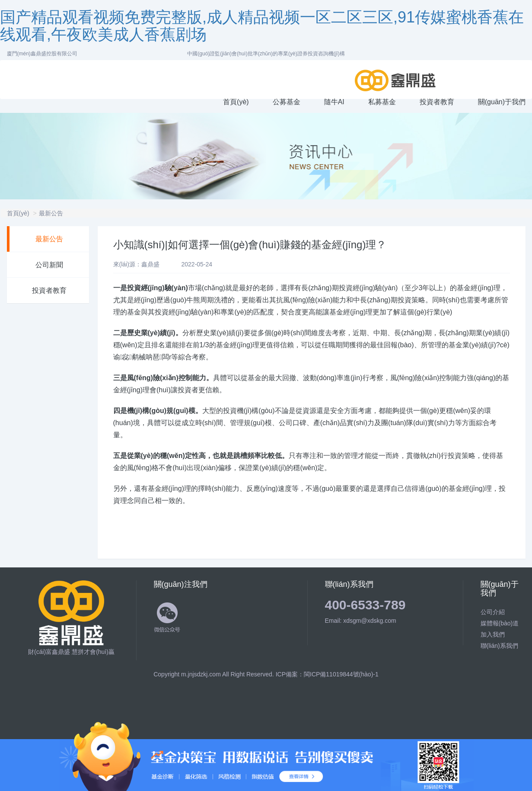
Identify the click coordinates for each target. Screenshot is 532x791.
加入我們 (493, 634)
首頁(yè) (18, 213)
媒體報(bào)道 (500, 623)
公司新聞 (49, 265)
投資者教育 (49, 290)
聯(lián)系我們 (499, 646)
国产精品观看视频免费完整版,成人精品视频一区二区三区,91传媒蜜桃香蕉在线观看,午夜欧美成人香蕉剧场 (262, 26)
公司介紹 (493, 612)
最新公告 (51, 213)
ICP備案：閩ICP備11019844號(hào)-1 (327, 674)
